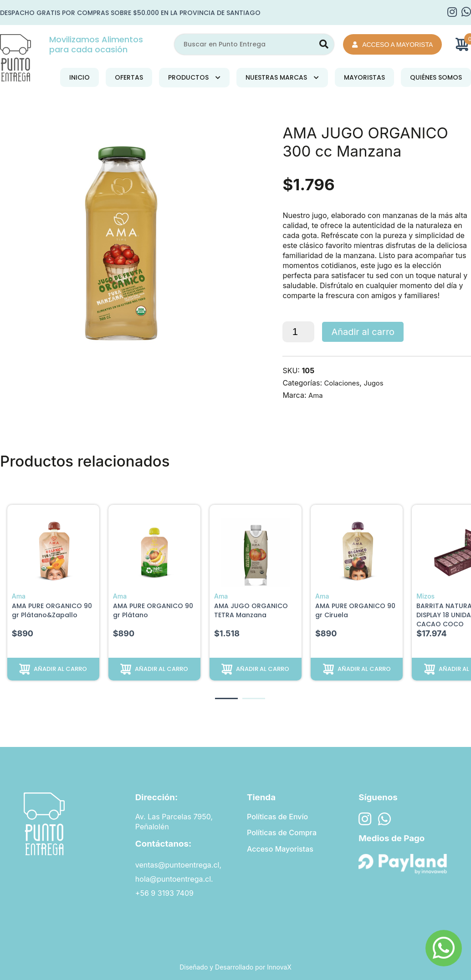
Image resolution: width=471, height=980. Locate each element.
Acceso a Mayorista (392, 45)
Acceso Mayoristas (280, 850)
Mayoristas (364, 77)
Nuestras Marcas (276, 77)
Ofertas (129, 77)
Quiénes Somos (436, 77)
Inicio (79, 77)
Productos (188, 77)
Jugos (377, 383)
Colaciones (343, 383)
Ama (316, 395)
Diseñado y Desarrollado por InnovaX (235, 967)
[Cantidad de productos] (298, 332)
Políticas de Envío (277, 817)
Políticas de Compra (282, 833)
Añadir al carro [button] (60, 668)
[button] (226, 698)
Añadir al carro (363, 332)
